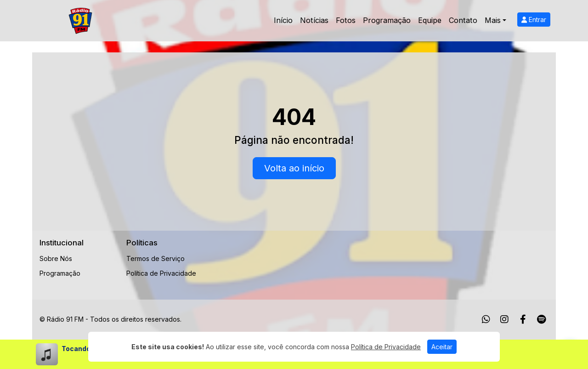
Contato (463, 20)
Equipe (430, 20)
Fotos (346, 20)
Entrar (534, 20)
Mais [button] (493, 20)
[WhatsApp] (486, 319)
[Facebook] (523, 319)
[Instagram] (504, 319)
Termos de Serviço (155, 258)
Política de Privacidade (161, 273)
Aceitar (442, 347)
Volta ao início (294, 168)
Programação (387, 20)
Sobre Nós (56, 258)
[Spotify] (541, 319)
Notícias (314, 20)
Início (283, 20)
